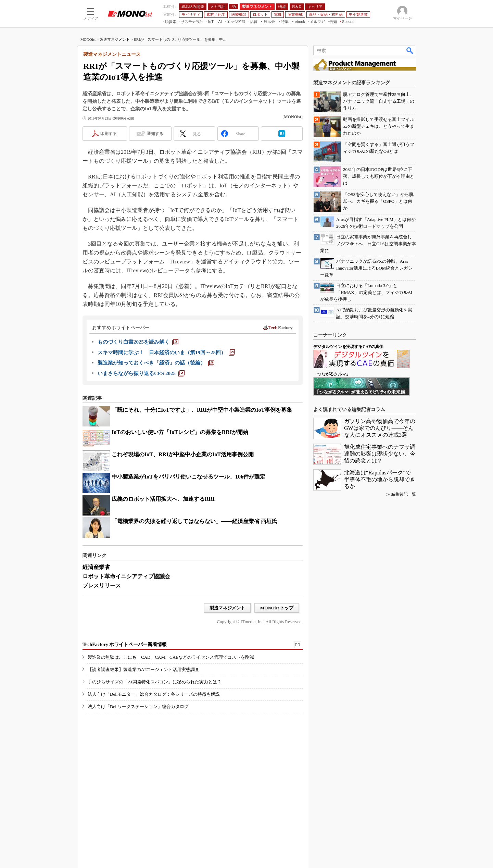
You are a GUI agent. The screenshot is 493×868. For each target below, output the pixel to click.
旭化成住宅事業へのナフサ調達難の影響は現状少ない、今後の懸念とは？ (380, 454)
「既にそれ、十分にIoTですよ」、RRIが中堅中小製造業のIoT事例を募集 (202, 410)
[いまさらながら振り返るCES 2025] (141, 373)
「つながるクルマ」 (332, 374)
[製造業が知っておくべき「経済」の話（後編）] (156, 363)
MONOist (88, 39)
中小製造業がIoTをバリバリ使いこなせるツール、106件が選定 (188, 477)
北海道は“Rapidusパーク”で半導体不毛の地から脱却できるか (380, 479)
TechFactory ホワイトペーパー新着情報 (125, 644)
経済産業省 (96, 567)
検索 (410, 50)
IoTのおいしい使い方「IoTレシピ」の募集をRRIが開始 (180, 432)
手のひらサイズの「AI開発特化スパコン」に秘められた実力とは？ (155, 682)
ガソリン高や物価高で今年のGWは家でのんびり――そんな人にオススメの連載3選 (380, 428)
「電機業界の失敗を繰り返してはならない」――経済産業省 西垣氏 (194, 521)
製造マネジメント (115, 39)
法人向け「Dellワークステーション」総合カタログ (138, 706)
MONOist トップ (277, 608)
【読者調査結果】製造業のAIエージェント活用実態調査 (143, 669)
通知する (155, 134)
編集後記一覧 (404, 494)
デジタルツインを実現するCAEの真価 (348, 347)
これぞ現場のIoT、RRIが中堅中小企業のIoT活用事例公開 (183, 454)
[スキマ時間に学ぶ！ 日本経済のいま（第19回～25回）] (166, 352)
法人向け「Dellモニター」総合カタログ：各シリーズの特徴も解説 (154, 694)
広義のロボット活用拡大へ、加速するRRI (163, 499)
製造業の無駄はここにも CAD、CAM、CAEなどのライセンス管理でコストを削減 (171, 657)
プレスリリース (102, 586)
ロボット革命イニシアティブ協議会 (126, 576)
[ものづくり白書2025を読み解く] (138, 342)
